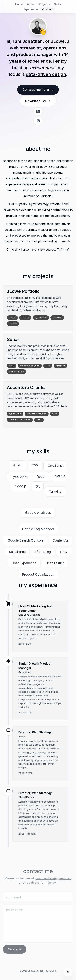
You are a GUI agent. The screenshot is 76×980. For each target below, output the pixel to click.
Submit (15, 949)
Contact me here (38, 90)
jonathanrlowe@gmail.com (53, 878)
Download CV (38, 101)
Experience (31, 9)
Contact (48, 9)
